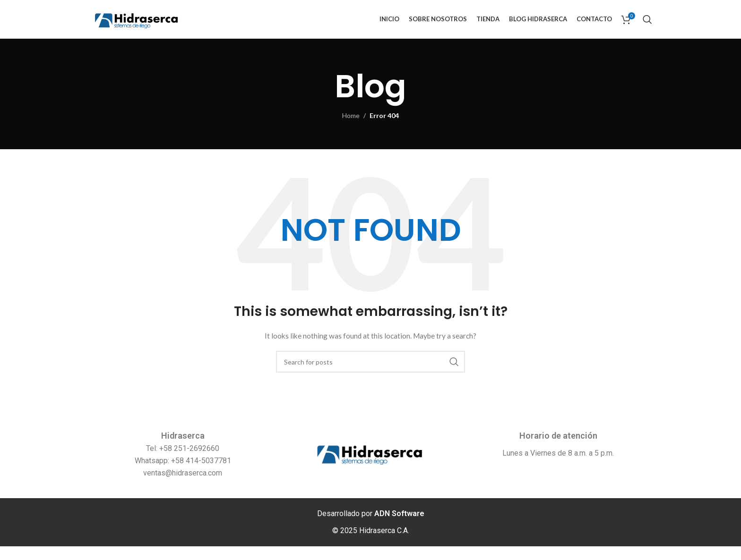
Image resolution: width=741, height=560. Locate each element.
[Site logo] (148, 25)
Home (351, 129)
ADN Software (399, 527)
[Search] (647, 26)
